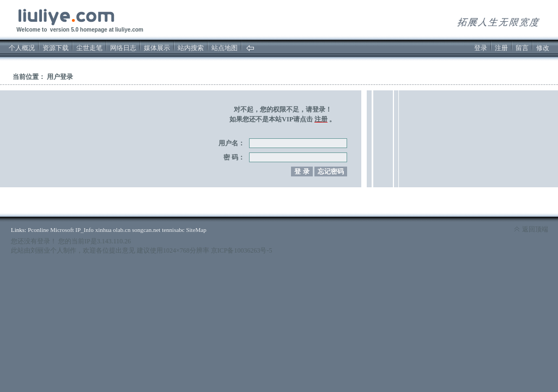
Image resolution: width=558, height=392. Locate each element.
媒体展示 (157, 48)
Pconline (38, 230)
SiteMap (196, 230)
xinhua (104, 230)
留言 (522, 48)
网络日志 (123, 48)
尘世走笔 (89, 48)
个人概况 (22, 48)
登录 (481, 48)
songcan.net (146, 230)
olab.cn (122, 230)
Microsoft (62, 230)
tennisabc (173, 230)
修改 (543, 48)
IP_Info (84, 230)
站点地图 (225, 48)
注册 (501, 48)
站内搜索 (191, 48)
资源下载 (56, 48)
